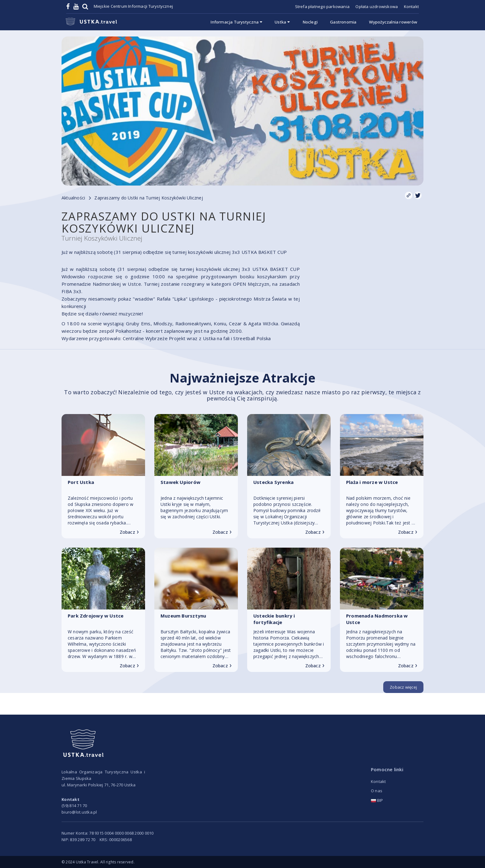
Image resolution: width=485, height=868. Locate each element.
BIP (377, 800)
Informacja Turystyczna (237, 22)
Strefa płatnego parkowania (322, 6)
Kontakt (411, 6)
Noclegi (310, 22)
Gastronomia (343, 22)
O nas (377, 791)
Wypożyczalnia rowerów (393, 22)
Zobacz (129, 532)
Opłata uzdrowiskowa (377, 6)
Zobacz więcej (403, 687)
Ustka (283, 22)
